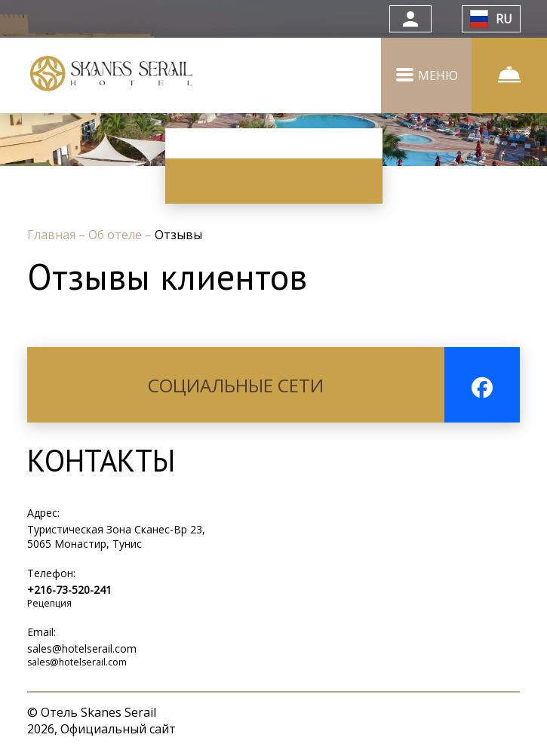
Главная (53, 235)
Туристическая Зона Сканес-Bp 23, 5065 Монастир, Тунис (116, 536)
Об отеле (117, 235)
